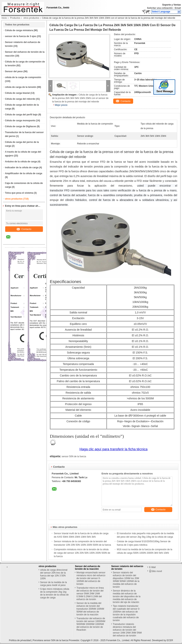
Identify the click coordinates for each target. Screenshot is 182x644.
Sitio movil (155, 571)
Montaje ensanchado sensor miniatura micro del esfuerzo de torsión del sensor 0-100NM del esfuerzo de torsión (91, 578)
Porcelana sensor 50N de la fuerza (50, 640)
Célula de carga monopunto (20, 121)
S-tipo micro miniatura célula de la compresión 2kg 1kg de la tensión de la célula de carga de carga (55, 593)
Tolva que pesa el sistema (19, 193)
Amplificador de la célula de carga (24, 173)
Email (178, 8)
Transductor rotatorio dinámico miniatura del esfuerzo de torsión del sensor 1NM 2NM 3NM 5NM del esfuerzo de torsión (127, 630)
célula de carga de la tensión (21, 87)
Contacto (24, 229)
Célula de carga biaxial (17, 93)
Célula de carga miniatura (19, 30)
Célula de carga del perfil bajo (21, 115)
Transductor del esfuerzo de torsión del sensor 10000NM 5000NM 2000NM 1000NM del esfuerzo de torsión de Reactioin (91, 624)
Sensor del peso (14, 71)
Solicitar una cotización (160, 8)
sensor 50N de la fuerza (74, 456)
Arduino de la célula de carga (21, 162)
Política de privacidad (20, 640)
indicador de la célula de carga (22, 167)
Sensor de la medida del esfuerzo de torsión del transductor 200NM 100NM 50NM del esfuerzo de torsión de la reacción (90, 609)
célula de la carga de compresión (23, 77)
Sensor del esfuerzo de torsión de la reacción (87, 568)
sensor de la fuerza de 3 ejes (21, 36)
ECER (170, 640)
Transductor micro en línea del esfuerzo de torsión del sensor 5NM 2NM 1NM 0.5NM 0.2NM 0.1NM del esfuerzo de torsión (90, 594)
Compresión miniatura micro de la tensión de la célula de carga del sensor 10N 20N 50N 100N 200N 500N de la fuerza (82, 553)
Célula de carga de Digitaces (21, 126)
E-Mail (152, 567)
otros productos (31, 18)
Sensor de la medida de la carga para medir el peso (54, 584)
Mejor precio (61, 105)
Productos (15, 18)
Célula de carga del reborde (20, 99)
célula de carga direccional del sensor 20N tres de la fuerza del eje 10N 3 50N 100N (54, 574)
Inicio (4, 18)
